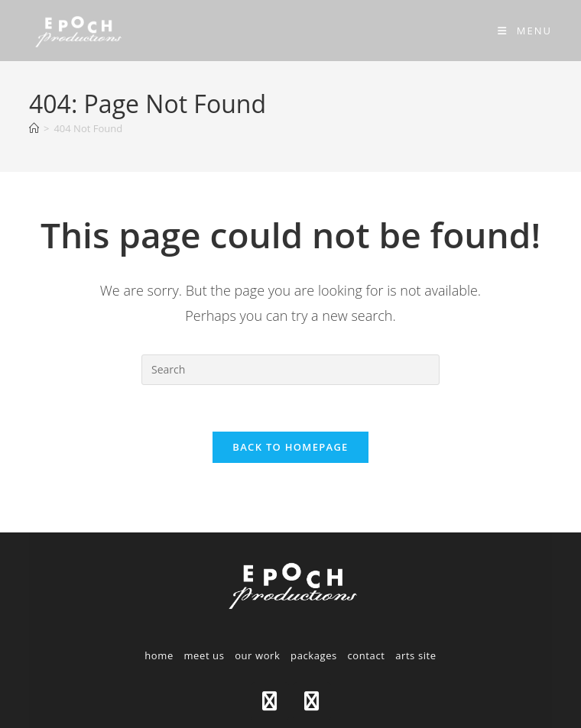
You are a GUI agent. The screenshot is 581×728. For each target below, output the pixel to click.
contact (367, 655)
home (159, 655)
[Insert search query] (290, 370)
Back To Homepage (290, 447)
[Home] (34, 128)
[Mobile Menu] (525, 31)
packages (314, 655)
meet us (204, 655)
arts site (416, 655)
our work (257, 655)
